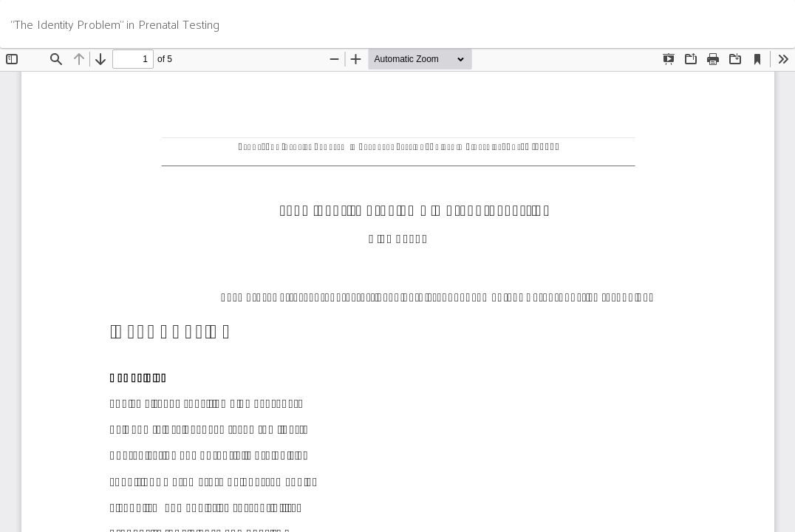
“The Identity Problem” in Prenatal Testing (115, 24)
